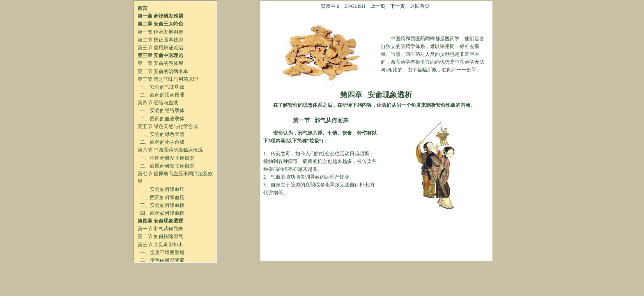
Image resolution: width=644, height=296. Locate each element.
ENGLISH (355, 6)
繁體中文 (331, 6)
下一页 (398, 6)
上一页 (378, 6)
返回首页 (420, 6)
